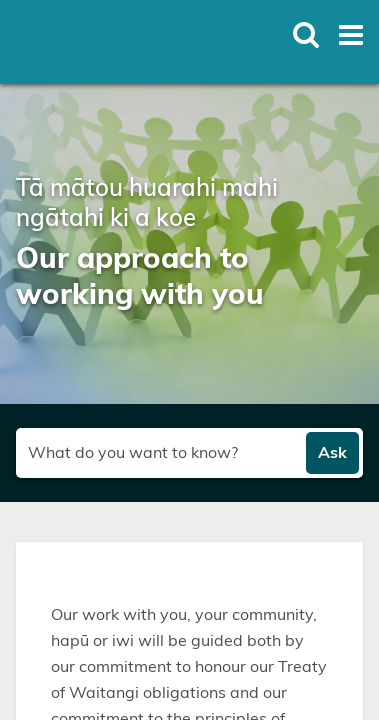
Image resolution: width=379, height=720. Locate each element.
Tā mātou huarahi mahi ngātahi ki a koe (147, 204)
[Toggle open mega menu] (351, 35)
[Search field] (161, 453)
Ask (332, 453)
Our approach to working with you (140, 277)
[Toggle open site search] (306, 35)
